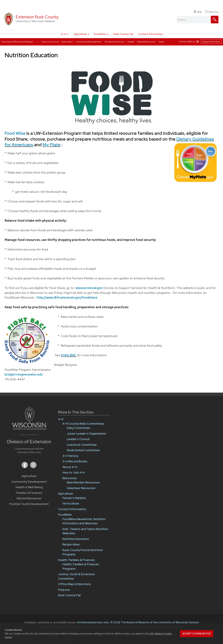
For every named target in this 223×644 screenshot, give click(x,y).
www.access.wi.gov (89, 288)
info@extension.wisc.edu (93, 622)
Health (131, 42)
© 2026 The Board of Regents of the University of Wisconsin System (155, 622)
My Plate (52, 145)
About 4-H (70, 467)
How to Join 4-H (74, 473)
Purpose (64, 590)
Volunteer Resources (81, 488)
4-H (63, 34)
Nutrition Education (76, 539)
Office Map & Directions (74, 584)
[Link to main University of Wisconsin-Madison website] (29, 429)
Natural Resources (29, 498)
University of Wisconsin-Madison (17, 42)
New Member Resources (83, 482)
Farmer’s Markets (74, 498)
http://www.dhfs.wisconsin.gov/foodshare (67, 297)
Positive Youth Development (29, 504)
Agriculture (80, 34)
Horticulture (71, 503)
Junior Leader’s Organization (86, 434)
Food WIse (15, 133)
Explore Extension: (51, 42)
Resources (70, 478)
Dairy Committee (78, 428)
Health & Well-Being (29, 487)
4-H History (70, 456)
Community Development (29, 482)
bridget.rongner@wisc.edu (24, 374)
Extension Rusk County (37, 17)
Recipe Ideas (71, 544)
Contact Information (151, 34)
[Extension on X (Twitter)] (33, 467)
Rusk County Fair (123, 34)
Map (198, 12)
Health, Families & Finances (76, 560)
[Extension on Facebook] (25, 467)
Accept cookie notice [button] (197, 634)
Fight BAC (69, 355)
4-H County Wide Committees (83, 424)
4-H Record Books (75, 461)
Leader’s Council (78, 439)
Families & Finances (29, 493)
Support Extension (211, 42)
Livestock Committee (82, 445)
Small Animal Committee (83, 450)
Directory (212, 12)
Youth (161, 42)
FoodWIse (100, 34)
